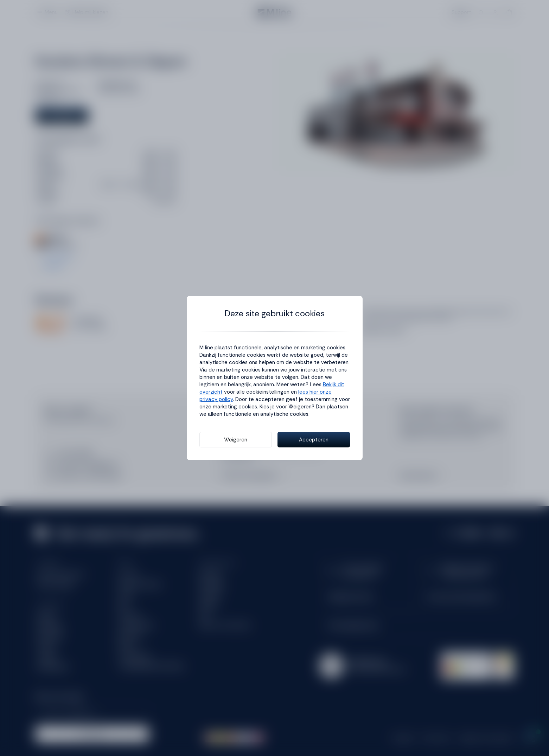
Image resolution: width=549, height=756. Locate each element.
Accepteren (314, 440)
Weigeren (236, 440)
